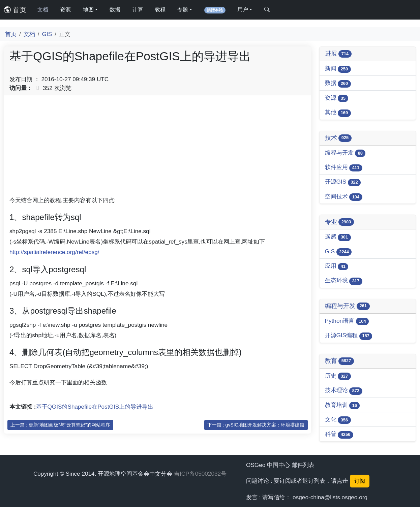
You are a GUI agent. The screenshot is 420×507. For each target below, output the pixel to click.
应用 (337, 266)
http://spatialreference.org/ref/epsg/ (54, 252)
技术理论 (344, 391)
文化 (338, 420)
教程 (160, 10)
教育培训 (342, 405)
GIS (47, 34)
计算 (138, 10)
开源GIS (343, 182)
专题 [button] (183, 10)
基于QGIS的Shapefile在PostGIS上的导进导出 (95, 407)
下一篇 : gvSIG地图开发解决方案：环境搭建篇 (256, 425)
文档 (43, 10)
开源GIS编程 (349, 336)
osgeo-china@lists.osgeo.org (330, 497)
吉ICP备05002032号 (200, 474)
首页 (15, 10)
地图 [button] (88, 10)
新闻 (338, 69)
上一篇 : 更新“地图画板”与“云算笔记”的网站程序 (60, 425)
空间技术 (344, 197)
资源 (65, 10)
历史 (338, 376)
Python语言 (347, 321)
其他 (338, 113)
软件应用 (344, 168)
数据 (115, 10)
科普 (339, 434)
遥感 (338, 237)
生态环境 (344, 281)
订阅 (360, 481)
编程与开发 (345, 153)
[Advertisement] (158, 148)
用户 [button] (243, 10)
